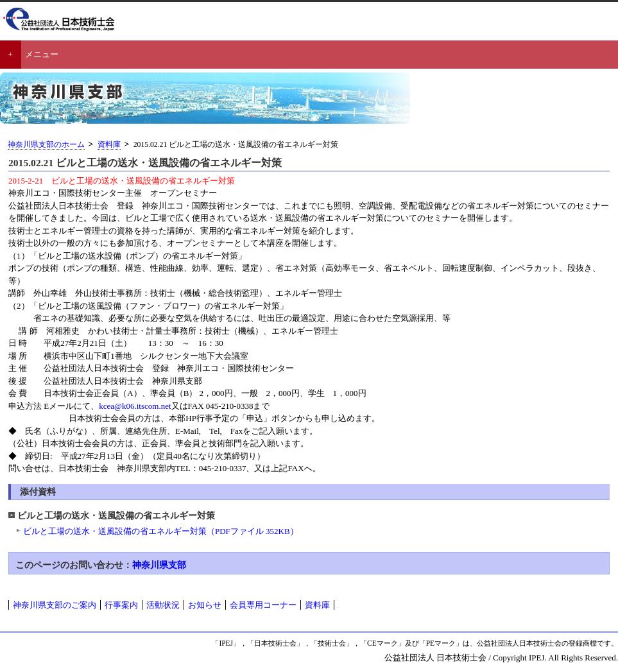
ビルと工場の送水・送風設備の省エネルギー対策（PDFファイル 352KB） (161, 531)
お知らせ (205, 605)
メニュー (42, 54)
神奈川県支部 (159, 565)
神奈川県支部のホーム (46, 145)
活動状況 (163, 605)
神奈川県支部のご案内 (55, 605)
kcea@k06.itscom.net (135, 406)
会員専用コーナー (263, 605)
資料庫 (109, 145)
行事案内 (121, 605)
